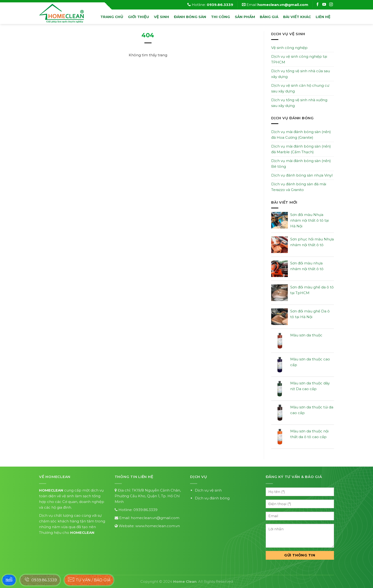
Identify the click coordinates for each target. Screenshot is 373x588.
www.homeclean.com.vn (158, 526)
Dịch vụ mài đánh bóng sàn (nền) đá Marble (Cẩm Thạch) (301, 149)
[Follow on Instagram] (325, 5)
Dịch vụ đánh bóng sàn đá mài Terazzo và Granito (299, 187)
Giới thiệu (139, 17)
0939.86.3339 (145, 510)
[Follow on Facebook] (318, 5)
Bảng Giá (269, 17)
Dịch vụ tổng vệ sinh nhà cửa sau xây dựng (301, 74)
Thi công (221, 17)
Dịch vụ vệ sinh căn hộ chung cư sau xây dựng (300, 88)
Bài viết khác (297, 17)
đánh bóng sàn (190, 17)
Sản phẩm (245, 17)
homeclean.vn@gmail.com (155, 518)
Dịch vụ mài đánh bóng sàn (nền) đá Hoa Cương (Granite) (301, 135)
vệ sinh (162, 17)
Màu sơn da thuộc (306, 335)
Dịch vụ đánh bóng (212, 498)
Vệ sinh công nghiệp (289, 48)
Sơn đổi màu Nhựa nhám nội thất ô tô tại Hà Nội (309, 220)
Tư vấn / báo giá (89, 579)
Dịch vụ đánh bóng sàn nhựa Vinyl (302, 175)
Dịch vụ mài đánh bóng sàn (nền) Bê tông (301, 164)
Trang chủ (112, 17)
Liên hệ (323, 17)
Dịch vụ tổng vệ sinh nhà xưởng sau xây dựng (299, 103)
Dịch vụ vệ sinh (208, 490)
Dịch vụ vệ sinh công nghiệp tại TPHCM (299, 59)
